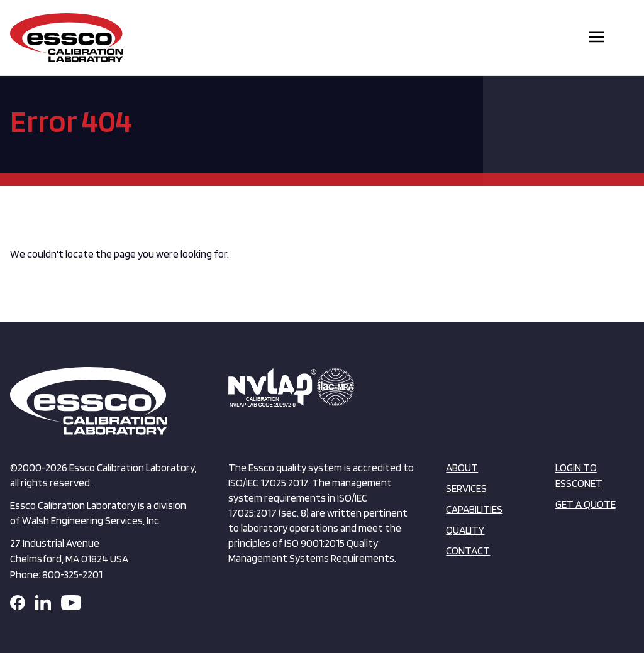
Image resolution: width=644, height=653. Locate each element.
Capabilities (474, 509)
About (462, 468)
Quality (465, 530)
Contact (468, 551)
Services (466, 488)
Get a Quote (586, 504)
